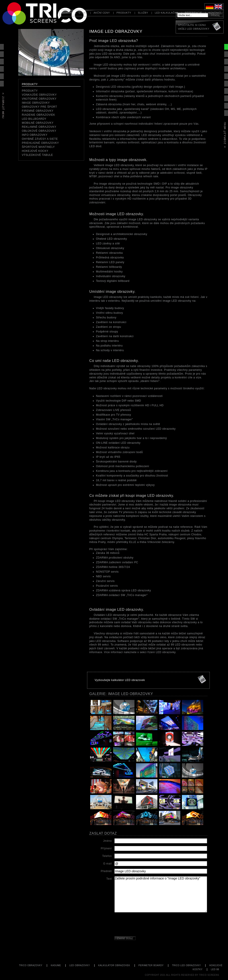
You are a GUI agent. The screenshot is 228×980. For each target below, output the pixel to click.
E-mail (108, 864)
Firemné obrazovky (38, 111)
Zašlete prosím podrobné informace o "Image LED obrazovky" (161, 894)
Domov (67, 13)
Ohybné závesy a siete (40, 139)
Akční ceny (102, 13)
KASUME (56, 965)
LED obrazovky (79, 965)
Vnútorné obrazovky (39, 99)
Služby (143, 13)
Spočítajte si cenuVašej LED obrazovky (194, 27)
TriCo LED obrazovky (186, 965)
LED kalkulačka (166, 13)
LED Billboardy (34, 119)
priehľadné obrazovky (40, 143)
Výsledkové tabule (37, 155)
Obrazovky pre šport (39, 107)
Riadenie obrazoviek (38, 115)
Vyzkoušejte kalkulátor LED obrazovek (120, 680)
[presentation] (148, 925)
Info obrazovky (35, 135)
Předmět (106, 871)
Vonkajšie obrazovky (39, 95)
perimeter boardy (151, 965)
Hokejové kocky (35, 151)
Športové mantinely (38, 147)
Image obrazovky (36, 103)
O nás (83, 13)
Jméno (107, 841)
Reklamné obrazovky (39, 127)
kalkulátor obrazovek (114, 965)
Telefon (107, 856)
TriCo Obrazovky (31, 965)
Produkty (124, 13)
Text (109, 879)
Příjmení (106, 848)
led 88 (215, 969)
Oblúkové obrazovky (39, 131)
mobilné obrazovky (38, 123)
